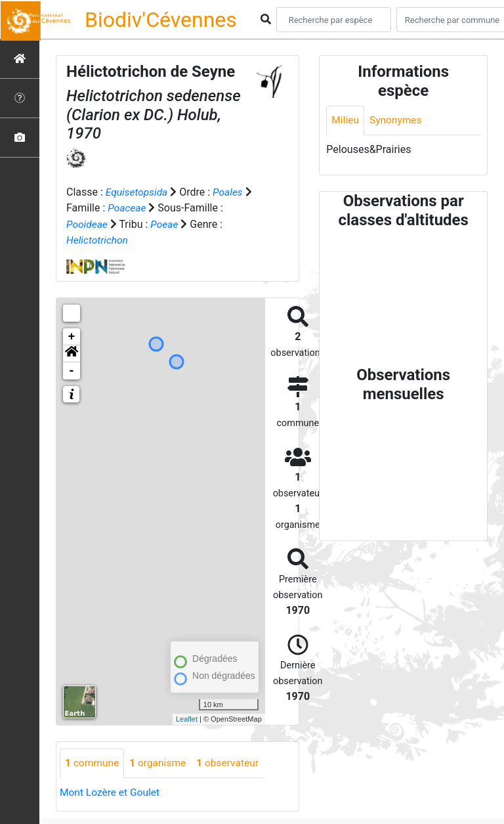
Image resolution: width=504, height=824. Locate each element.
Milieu (346, 120)
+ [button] (72, 336)
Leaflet (187, 718)
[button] (72, 353)
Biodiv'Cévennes (161, 20)
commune (93, 762)
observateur (232, 762)
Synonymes (397, 120)
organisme (160, 762)
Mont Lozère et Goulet (111, 791)
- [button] (72, 370)
